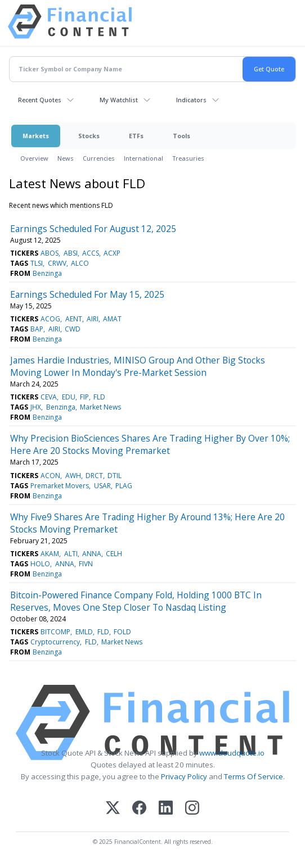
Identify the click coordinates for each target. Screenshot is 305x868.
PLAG (124, 486)
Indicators (191, 100)
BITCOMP (55, 632)
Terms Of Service (254, 776)
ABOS (50, 253)
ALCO (80, 263)
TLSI (37, 263)
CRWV (57, 263)
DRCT (94, 476)
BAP (37, 329)
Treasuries (188, 158)
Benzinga (47, 273)
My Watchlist (119, 100)
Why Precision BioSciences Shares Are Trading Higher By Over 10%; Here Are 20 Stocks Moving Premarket (150, 444)
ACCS (91, 253)
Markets (36, 136)
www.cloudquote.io (232, 753)
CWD (73, 329)
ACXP (112, 253)
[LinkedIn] (166, 809)
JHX (36, 407)
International (143, 158)
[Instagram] (192, 809)
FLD (99, 397)
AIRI (93, 319)
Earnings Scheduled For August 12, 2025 (93, 229)
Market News (100, 407)
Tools (181, 136)
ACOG (50, 319)
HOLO (40, 564)
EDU (69, 397)
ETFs (136, 136)
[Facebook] (139, 809)
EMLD (84, 632)
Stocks (89, 136)
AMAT (112, 319)
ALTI (71, 554)
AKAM (50, 554)
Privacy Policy (184, 776)
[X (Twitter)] (113, 809)
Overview (34, 158)
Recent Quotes (40, 100)
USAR (102, 486)
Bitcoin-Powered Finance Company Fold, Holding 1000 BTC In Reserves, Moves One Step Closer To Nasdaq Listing (136, 601)
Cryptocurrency (55, 642)
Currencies (99, 158)
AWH (73, 476)
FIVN (86, 564)
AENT (74, 319)
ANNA (92, 554)
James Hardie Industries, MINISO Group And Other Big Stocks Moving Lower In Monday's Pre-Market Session (138, 366)
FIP (84, 397)
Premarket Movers (60, 486)
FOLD (122, 632)
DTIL (115, 476)
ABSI (71, 253)
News (66, 158)
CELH (114, 554)
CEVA (49, 397)
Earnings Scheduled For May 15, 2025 (87, 294)
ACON (50, 476)
